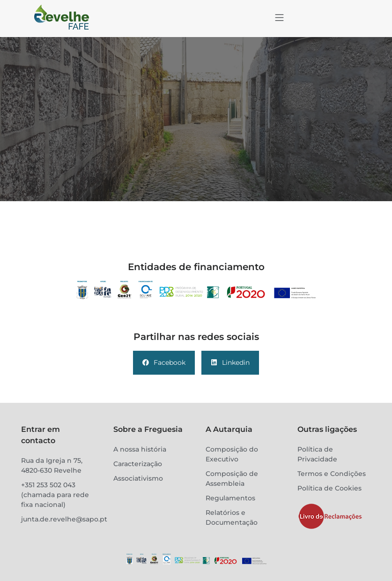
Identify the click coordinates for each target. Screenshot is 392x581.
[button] (280, 18)
